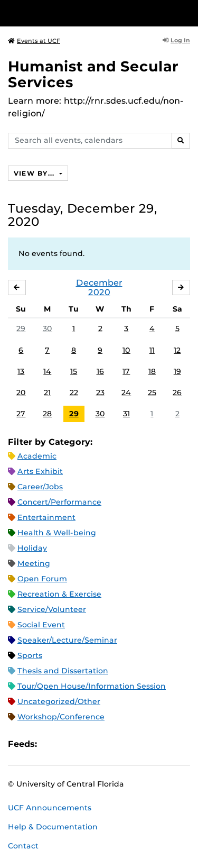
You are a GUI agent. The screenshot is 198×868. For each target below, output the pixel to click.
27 (21, 414)
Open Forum (42, 579)
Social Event (41, 625)
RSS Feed (87, 744)
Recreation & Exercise (59, 594)
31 (126, 414)
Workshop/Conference (61, 717)
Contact (23, 846)
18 (152, 371)
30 (48, 328)
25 (152, 392)
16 (100, 371)
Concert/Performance (59, 502)
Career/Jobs (40, 487)
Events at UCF (34, 41)
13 (21, 371)
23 (100, 392)
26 (177, 392)
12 (177, 350)
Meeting (34, 563)
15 (74, 371)
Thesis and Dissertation (63, 671)
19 (177, 371)
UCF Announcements (50, 808)
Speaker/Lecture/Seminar (67, 640)
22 (74, 392)
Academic (37, 456)
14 (47, 371)
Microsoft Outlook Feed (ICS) (69, 744)
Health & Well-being (57, 533)
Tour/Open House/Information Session (92, 686)
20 (21, 392)
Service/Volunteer (52, 609)
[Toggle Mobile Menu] (187, 12)
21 (47, 392)
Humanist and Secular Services (93, 74)
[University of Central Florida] (80, 13)
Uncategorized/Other (59, 701)
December (99, 283)
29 (21, 328)
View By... (35, 173)
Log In (176, 40)
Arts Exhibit (40, 471)
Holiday (32, 548)
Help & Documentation (53, 827)
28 (47, 414)
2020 (99, 292)
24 (126, 392)
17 (126, 371)
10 (126, 350)
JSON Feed (122, 744)
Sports (30, 655)
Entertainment (46, 517)
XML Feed (105, 744)
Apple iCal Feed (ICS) (51, 744)
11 (152, 350)
